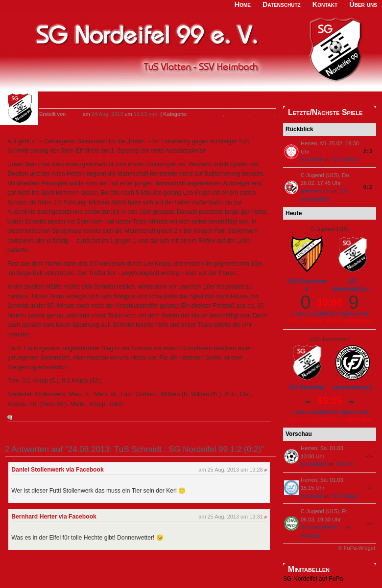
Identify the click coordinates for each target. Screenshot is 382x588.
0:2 (368, 187)
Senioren (263, 114)
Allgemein (237, 114)
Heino (74, 114)
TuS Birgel (345, 496)
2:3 (368, 151)
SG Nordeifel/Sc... (352, 285)
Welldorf (310, 536)
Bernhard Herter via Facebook (54, 517)
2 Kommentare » (33, 417)
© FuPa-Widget (357, 548)
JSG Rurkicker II (307, 285)
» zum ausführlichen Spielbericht (330, 314)
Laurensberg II (352, 387)
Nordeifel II (314, 464)
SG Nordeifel (55, 123)
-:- (369, 456)
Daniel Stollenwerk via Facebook (58, 470)
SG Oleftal (345, 159)
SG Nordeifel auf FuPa (313, 579)
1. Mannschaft (206, 114)
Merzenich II (315, 191)
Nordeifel (311, 159)
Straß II (345, 464)
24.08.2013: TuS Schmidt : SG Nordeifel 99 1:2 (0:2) (136, 102)
